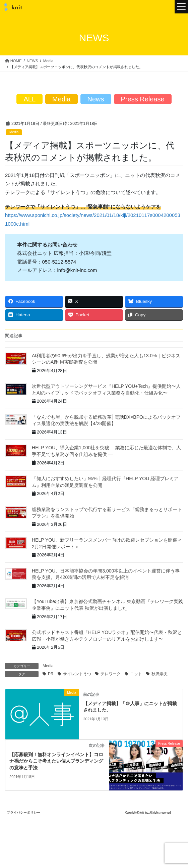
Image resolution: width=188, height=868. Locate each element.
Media (14, 132)
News (96, 99)
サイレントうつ (77, 674)
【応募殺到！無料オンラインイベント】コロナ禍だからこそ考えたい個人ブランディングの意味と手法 (56, 761)
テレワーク (111, 674)
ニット (136, 674)
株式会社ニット (12, 7)
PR (51, 674)
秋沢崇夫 (160, 674)
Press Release (143, 99)
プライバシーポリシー (23, 812)
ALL (29, 99)
